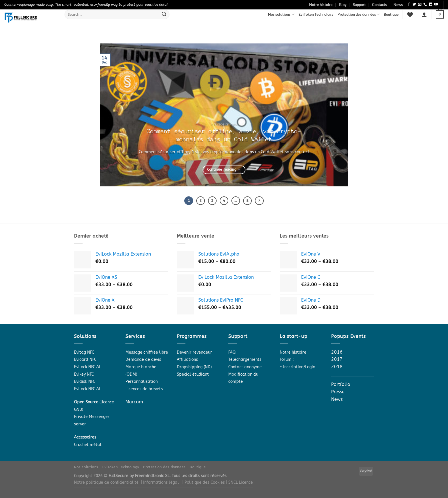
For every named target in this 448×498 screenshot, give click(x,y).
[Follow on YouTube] (436, 5)
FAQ (232, 353)
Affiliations (187, 361)
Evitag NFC (84, 353)
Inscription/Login (299, 368)
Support (359, 5)
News (398, 5)
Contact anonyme (245, 368)
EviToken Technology (316, 14)
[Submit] (164, 15)
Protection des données (359, 14)
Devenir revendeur (194, 353)
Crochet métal (88, 446)
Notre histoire (321, 5)
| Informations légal (160, 483)
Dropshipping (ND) (194, 368)
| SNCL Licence (239, 483)
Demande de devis (143, 361)
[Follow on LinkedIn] (431, 5)
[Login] (424, 15)
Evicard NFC (85, 361)
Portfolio (341, 386)
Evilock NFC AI (87, 368)
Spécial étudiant (193, 375)
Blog (343, 5)
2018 (337, 367)
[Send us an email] (420, 5)
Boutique (391, 14)
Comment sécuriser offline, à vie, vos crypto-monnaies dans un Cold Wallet (224, 135)
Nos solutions (281, 14)
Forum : (287, 361)
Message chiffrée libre (147, 353)
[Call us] (425, 5)
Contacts (379, 5)
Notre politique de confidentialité (106, 483)
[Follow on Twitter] (414, 5)
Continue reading (224, 170)
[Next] (262, 201)
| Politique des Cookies (204, 483)
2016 (337, 353)
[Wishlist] (410, 15)
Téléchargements (245, 361)
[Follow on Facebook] (409, 5)
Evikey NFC (84, 375)
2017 (337, 360)
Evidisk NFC (85, 383)
